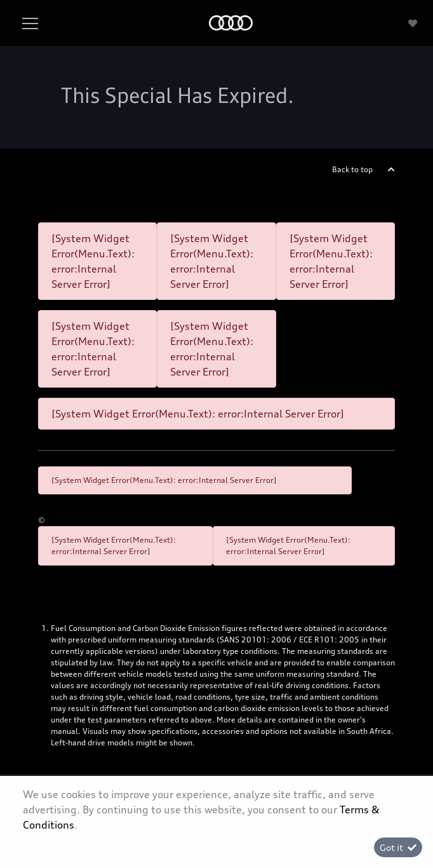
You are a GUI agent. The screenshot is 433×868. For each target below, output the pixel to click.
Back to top (352, 169)
